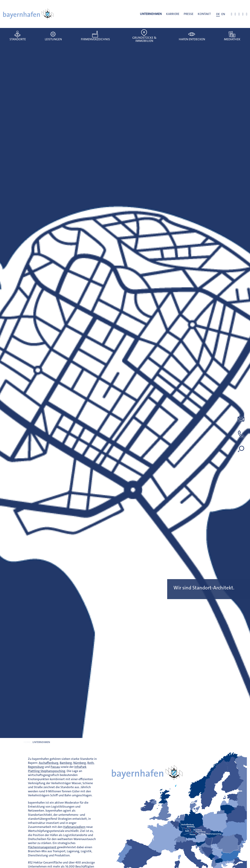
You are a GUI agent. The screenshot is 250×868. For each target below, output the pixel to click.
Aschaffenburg (49, 763)
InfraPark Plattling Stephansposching (57, 769)
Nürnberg (80, 763)
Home (27, 742)
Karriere (173, 14)
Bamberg (66, 763)
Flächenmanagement (42, 847)
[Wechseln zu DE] (218, 14)
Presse (189, 14)
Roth (91, 763)
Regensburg (36, 767)
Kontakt (204, 14)
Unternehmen (151, 14)
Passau (55, 767)
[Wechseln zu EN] (223, 14)
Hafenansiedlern (74, 827)
